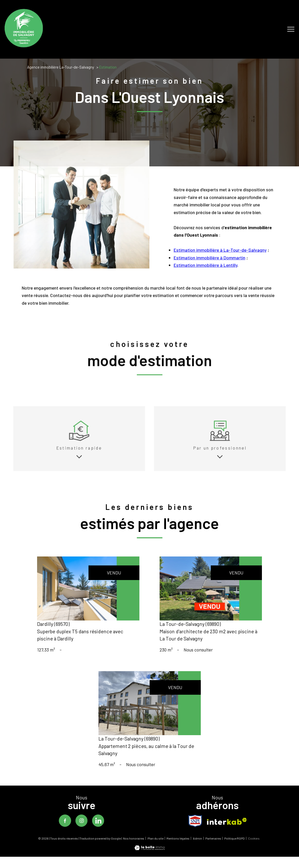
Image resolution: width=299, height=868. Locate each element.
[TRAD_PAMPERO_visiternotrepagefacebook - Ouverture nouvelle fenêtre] (64, 828)
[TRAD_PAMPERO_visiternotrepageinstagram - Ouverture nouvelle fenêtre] (81, 828)
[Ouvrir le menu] (291, 29)
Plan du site (156, 845)
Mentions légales (178, 845)
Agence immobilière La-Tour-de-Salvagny (61, 67)
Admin (197, 845)
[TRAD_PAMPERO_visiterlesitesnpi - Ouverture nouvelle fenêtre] (195, 828)
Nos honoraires (134, 845)
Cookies (254, 845)
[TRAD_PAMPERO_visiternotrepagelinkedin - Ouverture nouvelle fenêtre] (99, 828)
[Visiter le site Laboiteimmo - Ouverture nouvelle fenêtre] (150, 855)
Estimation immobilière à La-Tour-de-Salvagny (220, 263)
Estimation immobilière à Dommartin (209, 270)
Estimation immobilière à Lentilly (205, 278)
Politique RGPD (235, 845)
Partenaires (213, 845)
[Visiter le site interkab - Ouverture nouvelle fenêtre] (227, 828)
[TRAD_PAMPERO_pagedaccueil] (24, 46)
